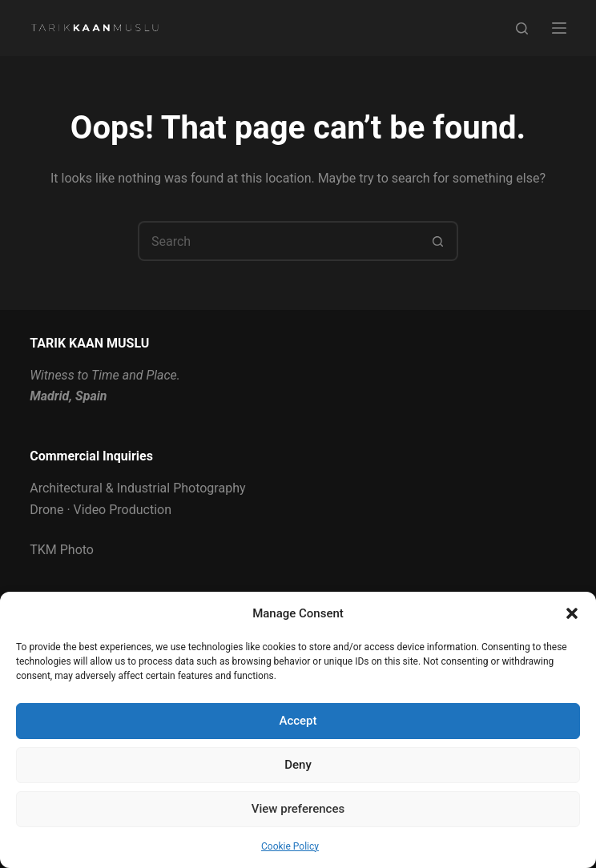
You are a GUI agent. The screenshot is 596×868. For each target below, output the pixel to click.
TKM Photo (62, 550)
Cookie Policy (290, 846)
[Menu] (559, 28)
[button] (572, 613)
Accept (298, 721)
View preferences (298, 809)
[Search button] (438, 241)
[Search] (522, 28)
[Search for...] (278, 241)
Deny (298, 765)
